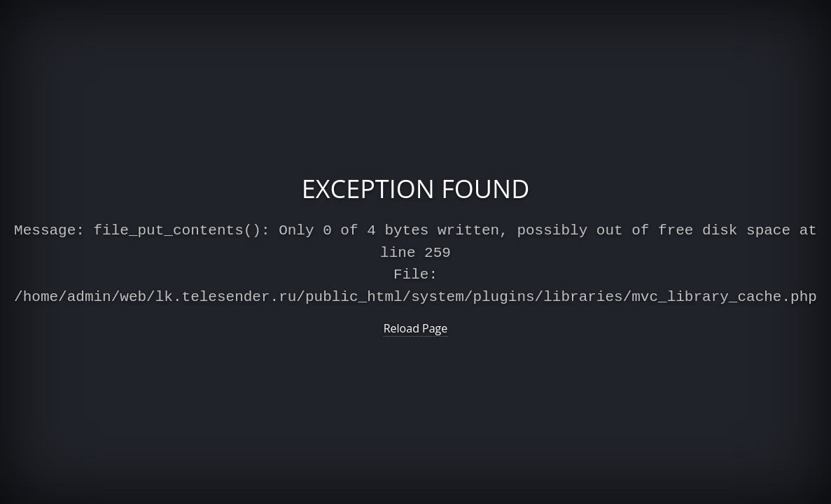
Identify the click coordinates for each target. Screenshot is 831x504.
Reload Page (416, 325)
